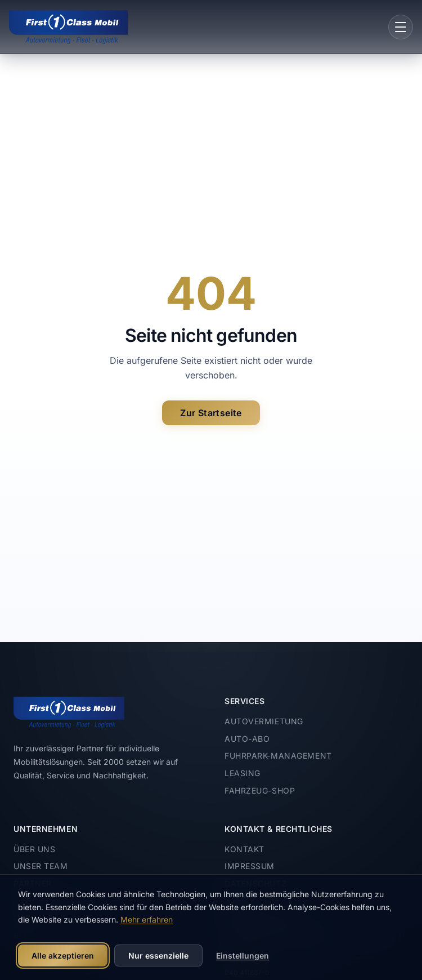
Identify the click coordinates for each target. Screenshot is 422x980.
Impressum (250, 866)
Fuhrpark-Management (278, 756)
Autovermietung (264, 721)
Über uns (34, 849)
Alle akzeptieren (63, 955)
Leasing (243, 773)
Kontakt (244, 849)
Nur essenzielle (158, 955)
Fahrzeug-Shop (260, 790)
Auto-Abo (247, 739)
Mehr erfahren (147, 919)
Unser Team (41, 866)
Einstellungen (243, 955)
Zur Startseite (211, 413)
